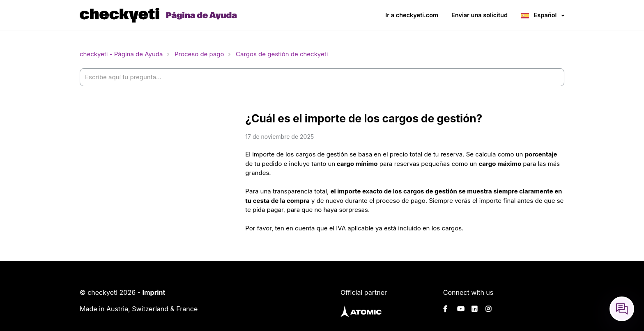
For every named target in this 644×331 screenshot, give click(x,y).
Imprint (154, 292)
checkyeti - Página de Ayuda (121, 54)
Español (545, 15)
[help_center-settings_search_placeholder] (322, 77)
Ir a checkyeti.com (412, 15)
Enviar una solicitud (480, 15)
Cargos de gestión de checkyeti (282, 54)
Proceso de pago (199, 54)
